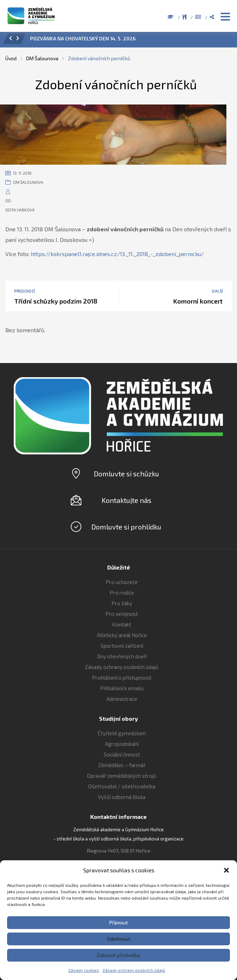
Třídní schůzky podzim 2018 (56, 301)
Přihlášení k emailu (122, 688)
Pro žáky (122, 603)
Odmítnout (119, 939)
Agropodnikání (122, 744)
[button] (226, 870)
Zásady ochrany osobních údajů (134, 970)
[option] (128, 40)
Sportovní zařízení (122, 646)
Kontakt (122, 624)
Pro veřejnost (122, 614)
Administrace (122, 699)
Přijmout (119, 922)
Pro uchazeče (122, 582)
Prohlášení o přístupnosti (122, 678)
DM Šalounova (28, 182)
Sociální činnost (122, 754)
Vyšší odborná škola (122, 797)
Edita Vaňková (20, 210)
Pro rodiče (122, 593)
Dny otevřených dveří (122, 656)
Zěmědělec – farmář (122, 765)
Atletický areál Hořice (122, 635)
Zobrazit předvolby (118, 955)
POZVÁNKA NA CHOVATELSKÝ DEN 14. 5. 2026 (83, 38)
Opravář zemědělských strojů (122, 776)
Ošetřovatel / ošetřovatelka (122, 786)
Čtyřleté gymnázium (122, 733)
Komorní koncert (198, 301)
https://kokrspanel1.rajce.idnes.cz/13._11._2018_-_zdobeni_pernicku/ (117, 254)
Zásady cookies (84, 970)
